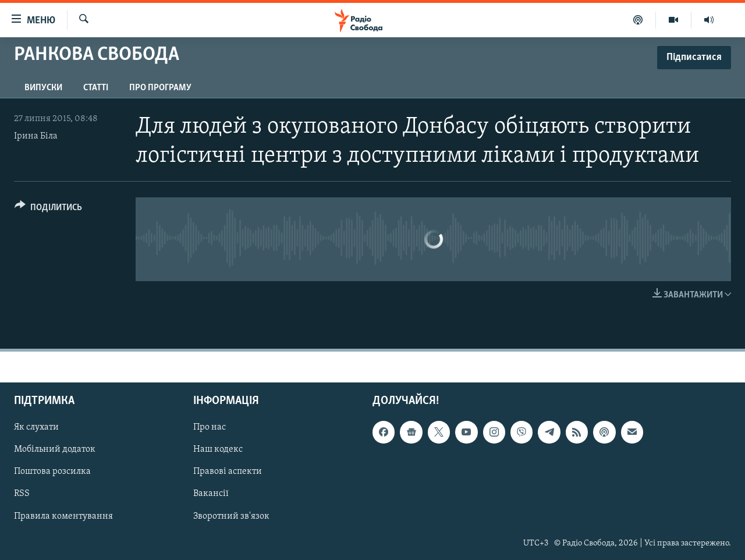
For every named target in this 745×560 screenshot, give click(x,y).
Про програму (160, 88)
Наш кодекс (218, 450)
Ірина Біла (36, 136)
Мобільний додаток (55, 450)
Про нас (210, 428)
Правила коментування (63, 516)
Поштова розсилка (52, 472)
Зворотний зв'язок (231, 516)
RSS (22, 494)
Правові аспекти (228, 472)
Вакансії (211, 494)
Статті (96, 88)
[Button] (48, 209)
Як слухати (36, 428)
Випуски (43, 88)
